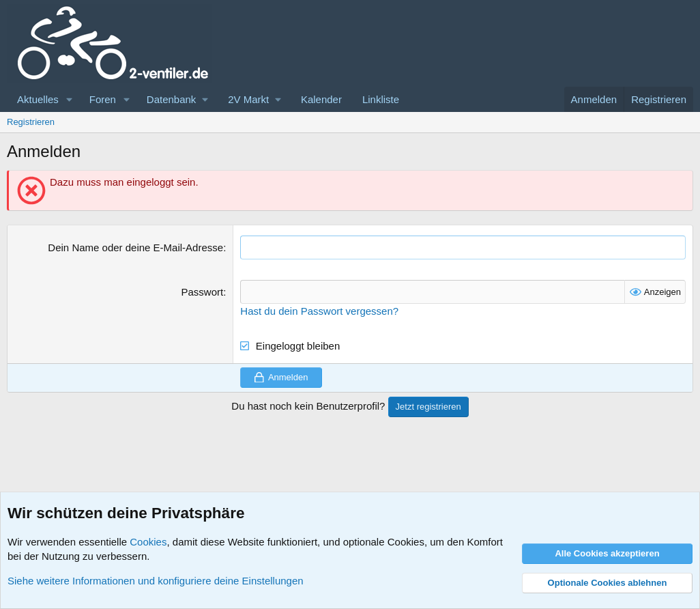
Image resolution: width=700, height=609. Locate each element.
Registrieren (31, 122)
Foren (103, 99)
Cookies (148, 542)
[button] (70, 99)
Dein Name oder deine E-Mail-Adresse (135, 247)
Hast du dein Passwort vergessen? (319, 311)
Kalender (321, 99)
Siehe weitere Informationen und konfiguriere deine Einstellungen (156, 581)
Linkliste (381, 99)
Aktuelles (38, 99)
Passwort (202, 292)
